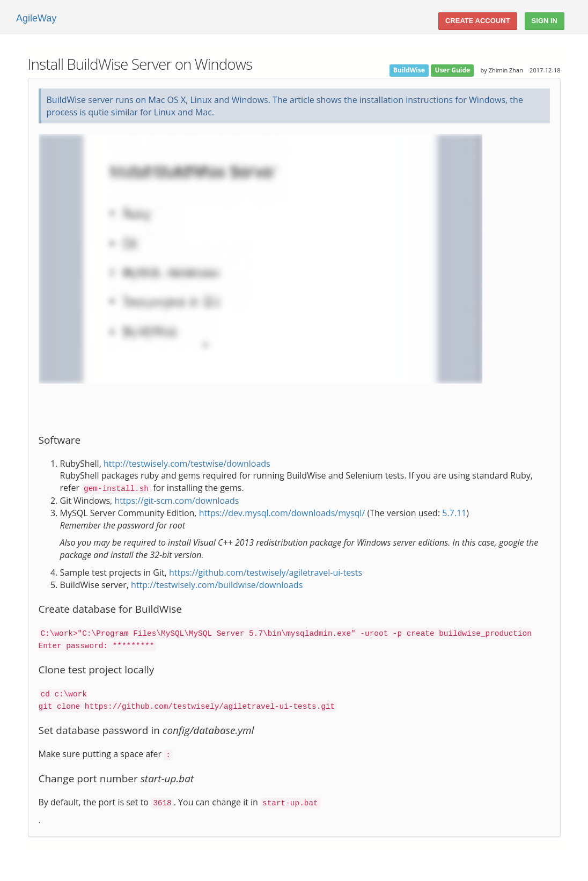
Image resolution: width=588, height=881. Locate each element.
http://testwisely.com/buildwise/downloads (217, 585)
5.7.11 (454, 513)
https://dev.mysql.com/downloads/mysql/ (282, 513)
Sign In (545, 21)
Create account (478, 21)
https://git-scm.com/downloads (177, 501)
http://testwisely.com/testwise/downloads (187, 464)
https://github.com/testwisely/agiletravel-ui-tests (266, 572)
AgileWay (36, 18)
